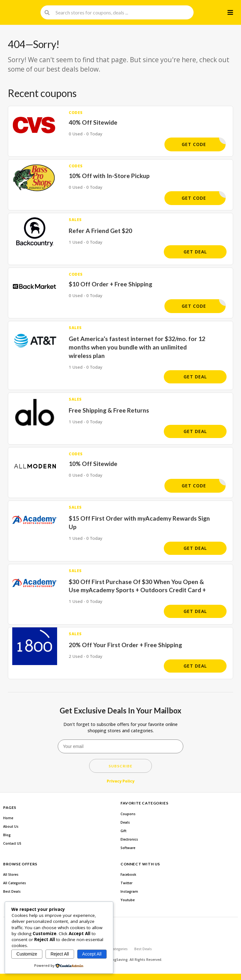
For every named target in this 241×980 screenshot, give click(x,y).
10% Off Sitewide (93, 464)
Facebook (128, 874)
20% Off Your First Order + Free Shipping (125, 645)
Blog (7, 835)
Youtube (128, 900)
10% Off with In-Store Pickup (109, 176)
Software (128, 848)
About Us (11, 826)
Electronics (129, 839)
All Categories (15, 883)
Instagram (129, 891)
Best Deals (12, 891)
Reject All (60, 954)
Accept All (92, 954)
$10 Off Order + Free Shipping (110, 284)
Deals (125, 822)
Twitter (126, 883)
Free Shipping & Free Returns (109, 410)
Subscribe (120, 766)
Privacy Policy (120, 781)
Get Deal (195, 252)
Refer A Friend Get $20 (100, 231)
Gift (123, 831)
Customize (27, 954)
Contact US (12, 843)
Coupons (128, 814)
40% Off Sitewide (93, 122)
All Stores (11, 874)
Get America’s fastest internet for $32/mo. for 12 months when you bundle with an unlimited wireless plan (137, 347)
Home (8, 818)
